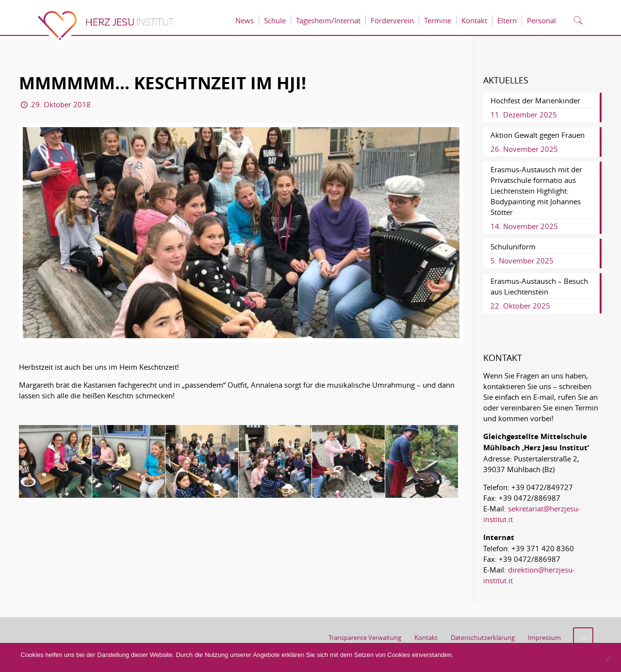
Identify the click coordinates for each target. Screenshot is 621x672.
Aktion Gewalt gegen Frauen (538, 135)
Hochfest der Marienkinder (535, 100)
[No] (608, 658)
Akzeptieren (485, 660)
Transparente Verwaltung (365, 638)
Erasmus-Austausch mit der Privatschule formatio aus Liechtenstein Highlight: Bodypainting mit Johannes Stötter (536, 191)
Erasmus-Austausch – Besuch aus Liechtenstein (539, 286)
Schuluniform (513, 246)
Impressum (544, 638)
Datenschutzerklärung (483, 638)
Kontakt (426, 638)
